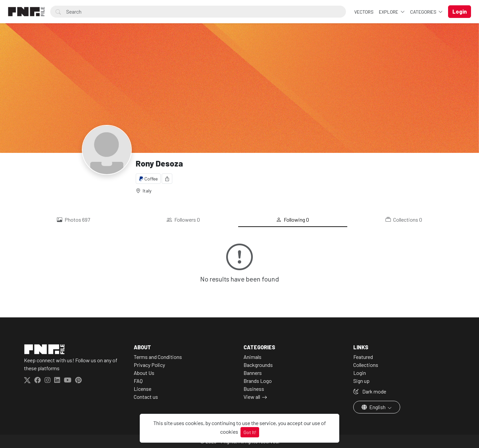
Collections (404, 220)
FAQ (138, 381)
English (374, 407)
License (143, 389)
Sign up (361, 381)
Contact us (146, 397)
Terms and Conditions (158, 357)
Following (293, 220)
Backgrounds (258, 365)
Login (360, 373)
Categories (424, 12)
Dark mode (370, 391)
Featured (363, 357)
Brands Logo (258, 381)
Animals (252, 357)
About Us (144, 373)
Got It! (250, 432)
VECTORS (364, 12)
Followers (183, 220)
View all (252, 397)
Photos (74, 220)
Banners (253, 373)
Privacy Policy (149, 365)
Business (254, 389)
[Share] (167, 179)
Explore (389, 12)
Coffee (148, 179)
